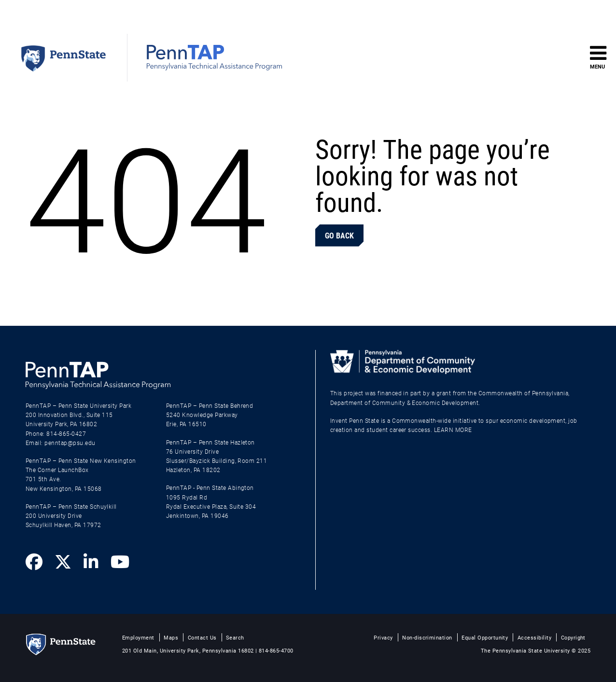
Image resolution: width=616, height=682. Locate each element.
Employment (138, 637)
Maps (171, 637)
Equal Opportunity (485, 637)
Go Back (339, 235)
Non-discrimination (427, 637)
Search (235, 637)
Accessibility (534, 637)
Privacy (383, 637)
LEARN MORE (453, 430)
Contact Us (202, 637)
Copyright (573, 637)
